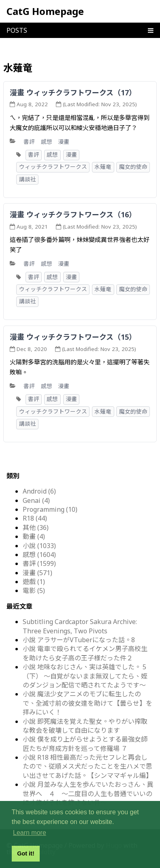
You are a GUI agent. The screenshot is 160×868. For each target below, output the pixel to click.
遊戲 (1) (34, 582)
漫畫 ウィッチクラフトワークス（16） (73, 214)
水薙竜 (103, 167)
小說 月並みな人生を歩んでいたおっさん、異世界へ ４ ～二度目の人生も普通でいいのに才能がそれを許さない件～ (88, 793)
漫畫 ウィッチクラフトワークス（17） (73, 92)
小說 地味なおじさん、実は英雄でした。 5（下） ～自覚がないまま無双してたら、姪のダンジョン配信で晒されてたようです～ (85, 676)
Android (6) (39, 491)
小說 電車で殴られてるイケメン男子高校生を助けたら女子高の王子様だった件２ (85, 653)
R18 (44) (35, 518)
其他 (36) (36, 528)
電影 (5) (34, 591)
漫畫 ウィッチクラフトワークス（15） (73, 337)
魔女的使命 (133, 167)
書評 (29, 142)
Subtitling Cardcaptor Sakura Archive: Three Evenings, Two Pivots (80, 626)
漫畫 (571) (37, 573)
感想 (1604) (39, 555)
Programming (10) (50, 509)
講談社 (28, 179)
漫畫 (64, 142)
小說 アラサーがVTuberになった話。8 (79, 640)
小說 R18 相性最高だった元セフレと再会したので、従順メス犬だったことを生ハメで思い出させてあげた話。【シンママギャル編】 (87, 766)
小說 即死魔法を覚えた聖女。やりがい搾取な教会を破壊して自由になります (85, 726)
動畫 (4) (34, 536)
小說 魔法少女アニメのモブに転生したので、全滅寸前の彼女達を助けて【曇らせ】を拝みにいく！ (87, 703)
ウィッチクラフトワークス (53, 167)
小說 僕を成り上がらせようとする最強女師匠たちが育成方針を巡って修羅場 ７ (85, 744)
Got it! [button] (26, 853)
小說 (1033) (39, 546)
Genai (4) (36, 500)
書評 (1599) (39, 563)
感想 (47, 142)
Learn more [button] (30, 833)
